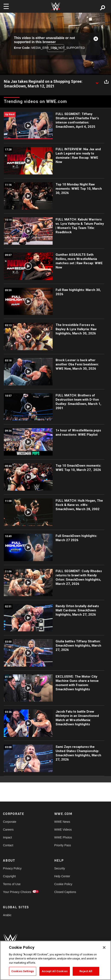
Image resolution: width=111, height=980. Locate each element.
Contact (8, 845)
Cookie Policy (63, 884)
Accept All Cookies (55, 971)
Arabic (7, 915)
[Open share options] (106, 82)
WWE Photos (63, 837)
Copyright (9, 876)
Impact (7, 837)
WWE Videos (63, 830)
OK (55, 48)
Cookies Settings (23, 971)
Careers (8, 830)
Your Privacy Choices (16, 892)
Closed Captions (65, 892)
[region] (55, 960)
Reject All (86, 971)
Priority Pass (63, 845)
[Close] (104, 948)
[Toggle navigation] (6, 6)
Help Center (62, 876)
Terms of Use (12, 884)
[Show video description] (97, 82)
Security (60, 868)
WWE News (62, 822)
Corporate (10, 822)
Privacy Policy (12, 868)
